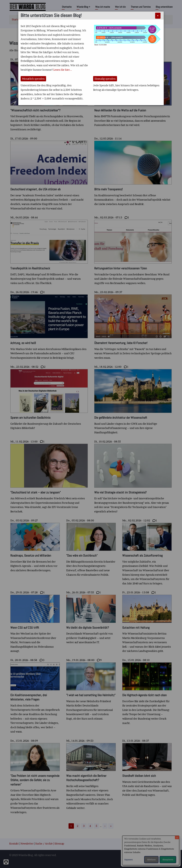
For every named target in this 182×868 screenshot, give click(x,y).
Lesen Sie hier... (63, 70)
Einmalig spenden (105, 79)
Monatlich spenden (33, 79)
